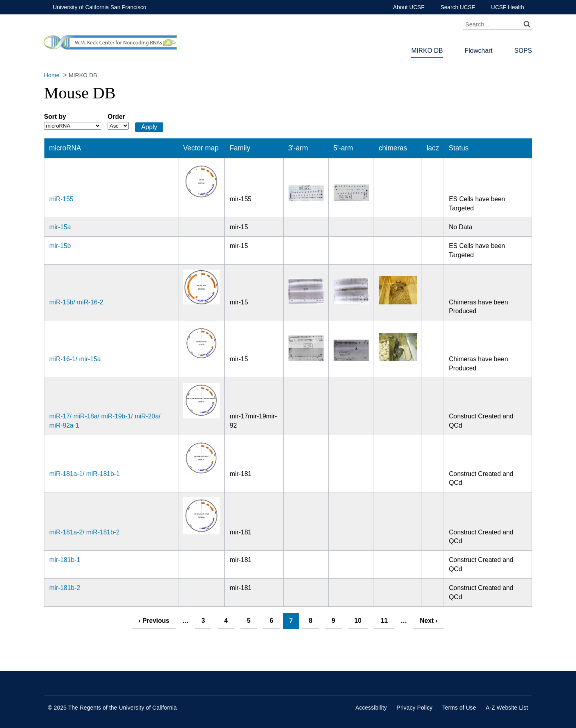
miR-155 (61, 199)
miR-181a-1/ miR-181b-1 (84, 474)
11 (384, 621)
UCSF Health (508, 7)
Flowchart (479, 51)
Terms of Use (459, 708)
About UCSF (409, 7)
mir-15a (60, 227)
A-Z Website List (507, 708)
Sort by (55, 117)
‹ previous (154, 621)
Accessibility (371, 708)
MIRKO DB (427, 51)
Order (116, 117)
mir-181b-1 (65, 560)
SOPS (523, 51)
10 (358, 621)
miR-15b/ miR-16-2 (76, 302)
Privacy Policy (414, 708)
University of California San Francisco (99, 7)
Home (52, 75)
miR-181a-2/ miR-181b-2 (84, 532)
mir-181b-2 (65, 588)
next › (428, 621)
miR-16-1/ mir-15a (75, 359)
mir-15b (60, 246)
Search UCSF (458, 7)
